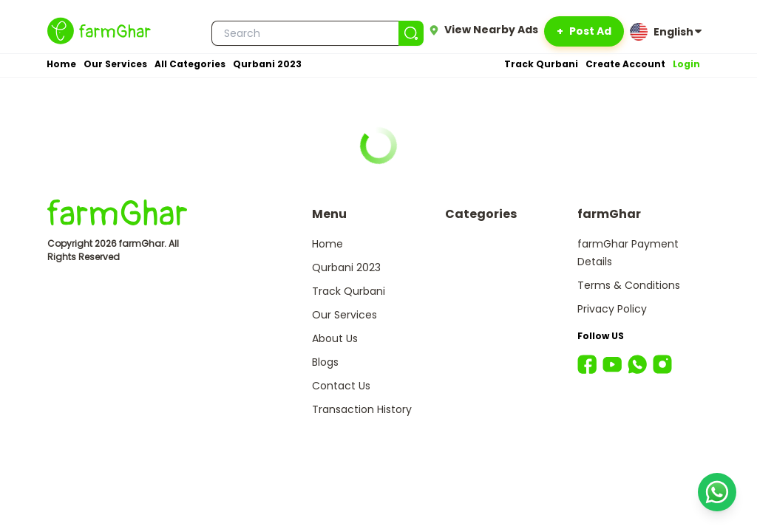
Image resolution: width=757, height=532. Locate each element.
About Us (335, 338)
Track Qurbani (541, 64)
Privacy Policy (612, 309)
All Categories (190, 64)
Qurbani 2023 (267, 64)
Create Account (625, 64)
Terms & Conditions (629, 285)
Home (61, 64)
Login (686, 64)
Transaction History (362, 409)
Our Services (115, 64)
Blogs (325, 362)
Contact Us (341, 386)
